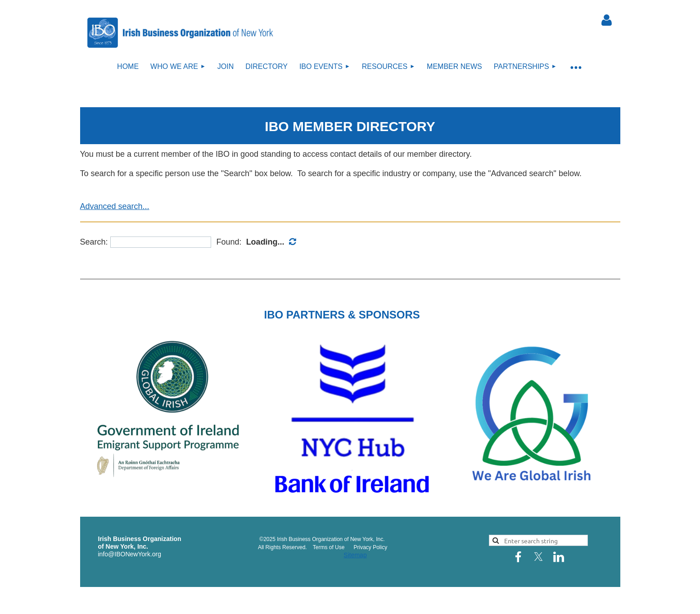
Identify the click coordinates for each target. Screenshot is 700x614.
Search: (94, 242)
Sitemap (355, 555)
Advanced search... (115, 206)
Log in (607, 20)
